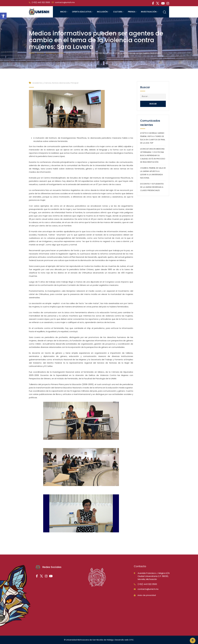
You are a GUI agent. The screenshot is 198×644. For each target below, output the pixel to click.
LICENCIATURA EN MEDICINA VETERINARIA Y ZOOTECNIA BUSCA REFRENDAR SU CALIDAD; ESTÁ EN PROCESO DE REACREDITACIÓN (153, 155)
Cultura (118, 12)
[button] (3, 16)
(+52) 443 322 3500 (41, 2)
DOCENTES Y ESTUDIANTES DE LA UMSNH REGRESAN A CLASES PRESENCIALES (152, 187)
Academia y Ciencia (42, 83)
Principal (74, 83)
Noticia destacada (61, 83)
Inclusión (102, 12)
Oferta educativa (82, 12)
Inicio (63, 12)
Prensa (132, 12)
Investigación (149, 12)
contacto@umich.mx (65, 2)
